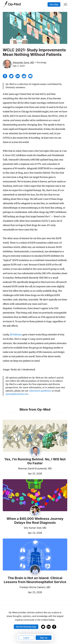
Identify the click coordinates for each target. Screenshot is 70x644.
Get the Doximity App (26, 627)
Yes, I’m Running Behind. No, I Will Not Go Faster (35, 461)
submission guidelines (40, 391)
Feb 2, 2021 (19, 66)
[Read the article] (35, 436)
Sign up (44, 638)
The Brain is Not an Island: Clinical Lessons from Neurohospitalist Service (35, 580)
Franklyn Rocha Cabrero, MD (35, 587)
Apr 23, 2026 (22, 473)
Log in (26, 638)
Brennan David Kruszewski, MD (35, 469)
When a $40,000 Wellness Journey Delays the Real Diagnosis (35, 521)
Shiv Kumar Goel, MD (35, 528)
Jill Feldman (16, 335)
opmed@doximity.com (17, 394)
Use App (54, 4)
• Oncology (41, 62)
